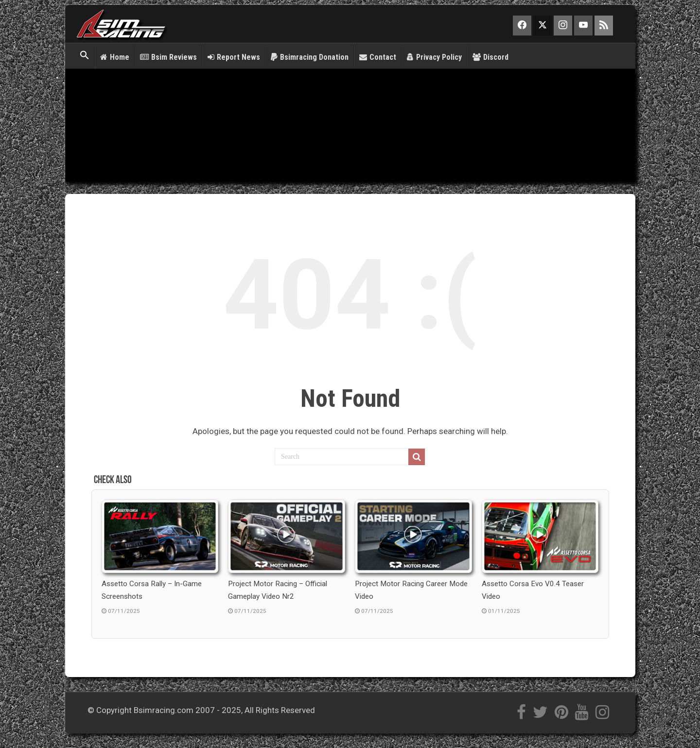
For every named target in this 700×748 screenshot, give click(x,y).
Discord (490, 57)
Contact (378, 57)
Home (115, 57)
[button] (85, 56)
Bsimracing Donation (310, 57)
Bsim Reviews (168, 57)
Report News (234, 57)
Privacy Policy (434, 57)
